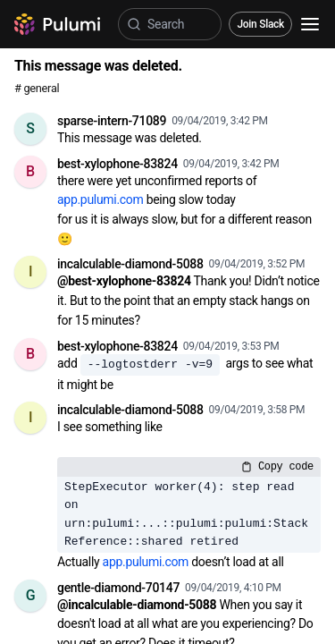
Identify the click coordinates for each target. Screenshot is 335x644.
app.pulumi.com (100, 199)
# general (37, 88)
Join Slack (260, 24)
